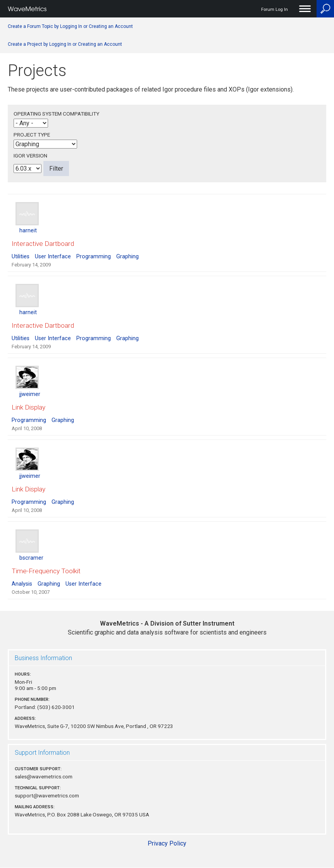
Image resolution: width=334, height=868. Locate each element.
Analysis (22, 584)
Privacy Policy (167, 843)
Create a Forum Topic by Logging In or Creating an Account (70, 26)
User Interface (53, 257)
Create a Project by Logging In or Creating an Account (65, 44)
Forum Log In (275, 10)
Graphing (127, 257)
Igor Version (30, 156)
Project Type (32, 135)
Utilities (21, 257)
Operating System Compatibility (56, 114)
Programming (94, 257)
